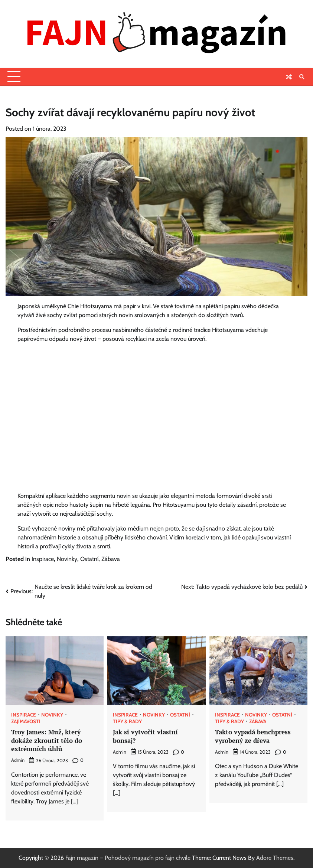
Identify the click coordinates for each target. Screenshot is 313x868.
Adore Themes (275, 858)
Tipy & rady (127, 722)
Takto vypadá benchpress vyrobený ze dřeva (253, 736)
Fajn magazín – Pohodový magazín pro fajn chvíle (128, 858)
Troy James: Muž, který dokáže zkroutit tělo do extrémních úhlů (47, 740)
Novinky (67, 559)
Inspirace (43, 559)
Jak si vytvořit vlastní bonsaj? (145, 736)
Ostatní (89, 559)
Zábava (111, 559)
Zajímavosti (26, 722)
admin (18, 760)
